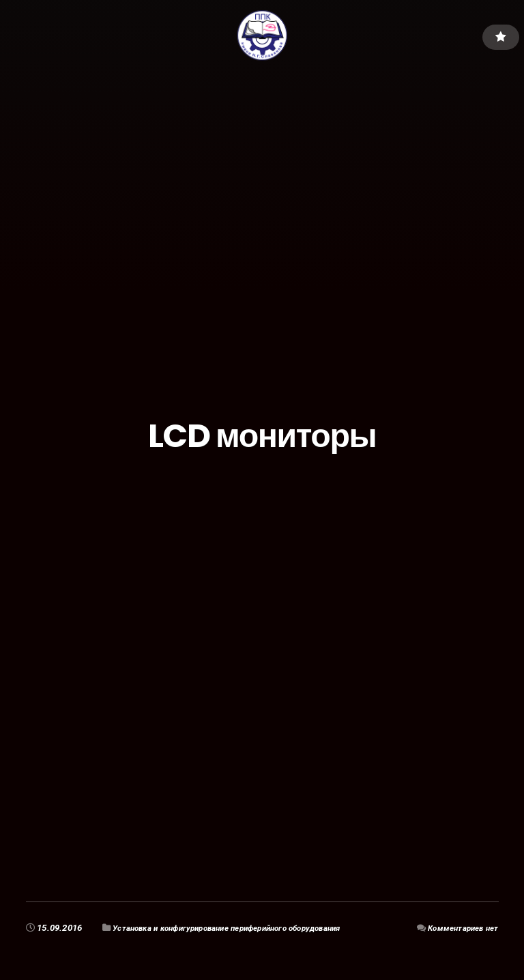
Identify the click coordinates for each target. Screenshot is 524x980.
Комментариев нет (458, 928)
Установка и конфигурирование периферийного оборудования (244, 928)
